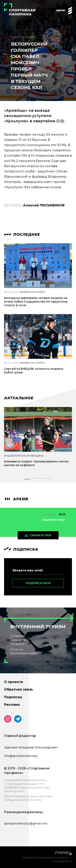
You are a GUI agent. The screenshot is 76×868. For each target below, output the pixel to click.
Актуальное (19, 398)
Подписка (13, 697)
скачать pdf (41, 535)
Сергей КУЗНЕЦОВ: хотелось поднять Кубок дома (34, 371)
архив (16, 499)
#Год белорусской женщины (24, 456)
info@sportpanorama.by (21, 756)
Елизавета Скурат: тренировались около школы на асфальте (36, 463)
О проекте (14, 682)
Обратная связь (19, 689)
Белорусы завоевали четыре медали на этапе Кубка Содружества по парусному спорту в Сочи (36, 302)
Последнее (22, 235)
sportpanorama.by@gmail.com (26, 823)
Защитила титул (53, 520)
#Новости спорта (33, 292)
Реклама (12, 705)
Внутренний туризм (38, 627)
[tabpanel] (38, 441)
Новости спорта (23, 37)
